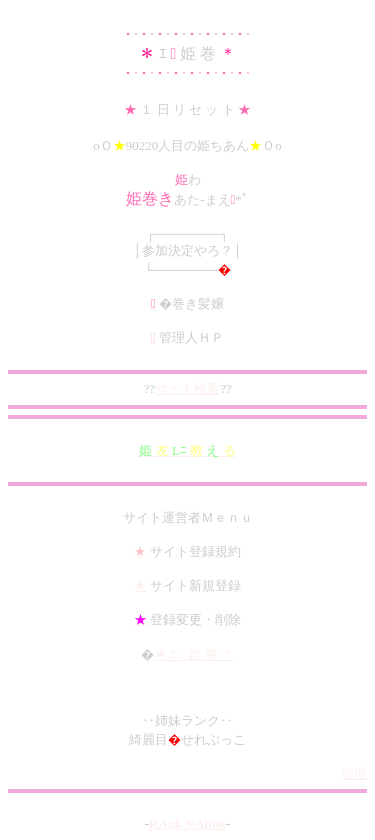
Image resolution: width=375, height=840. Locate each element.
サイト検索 (187, 388)
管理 (354, 773)
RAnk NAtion (187, 823)
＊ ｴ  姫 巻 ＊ (194, 654)
